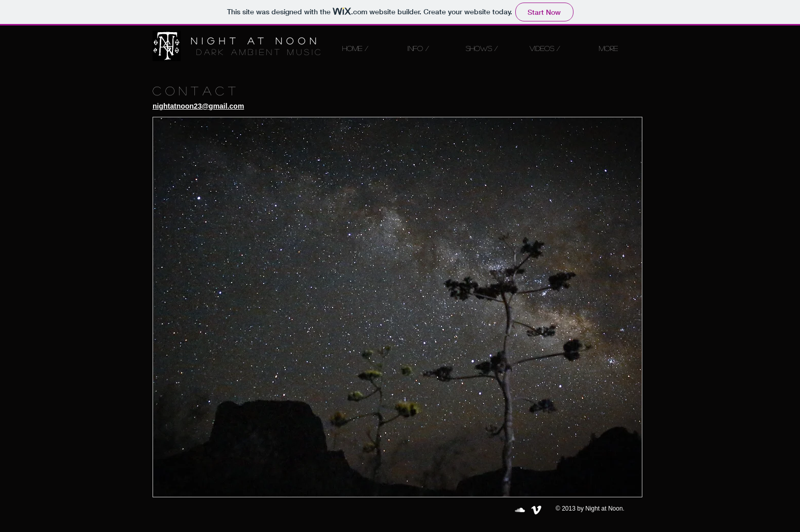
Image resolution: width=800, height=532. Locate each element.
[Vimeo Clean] (536, 510)
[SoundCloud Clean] (520, 510)
